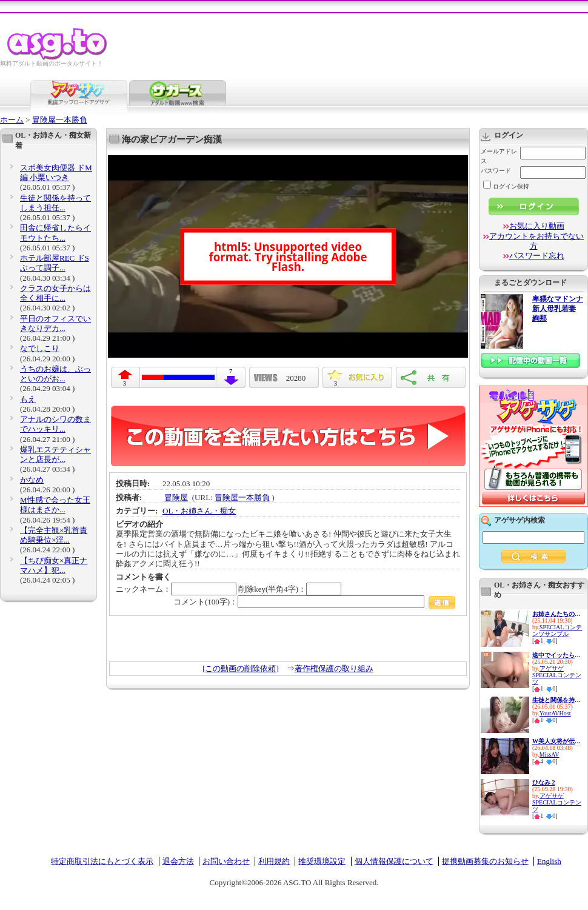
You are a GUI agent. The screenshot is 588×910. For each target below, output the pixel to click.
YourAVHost (555, 713)
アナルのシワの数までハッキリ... (55, 424)
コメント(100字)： (314, 602)
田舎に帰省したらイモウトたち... (55, 233)
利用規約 (274, 861)
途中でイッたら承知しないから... (556, 655)
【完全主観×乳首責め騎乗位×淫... (54, 535)
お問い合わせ (226, 861)
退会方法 (178, 861)
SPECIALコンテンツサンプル (557, 631)
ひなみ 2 (544, 782)
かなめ (32, 480)
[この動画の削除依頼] (241, 668)
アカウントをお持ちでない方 (536, 241)
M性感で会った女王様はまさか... (55, 505)
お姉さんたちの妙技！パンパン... (556, 614)
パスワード (496, 171)
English (549, 861)
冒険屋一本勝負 (60, 120)
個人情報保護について (394, 861)
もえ (28, 399)
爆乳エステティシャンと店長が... (55, 454)
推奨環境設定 (322, 861)
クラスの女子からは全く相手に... (55, 293)
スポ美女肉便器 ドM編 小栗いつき (56, 172)
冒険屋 (176, 497)
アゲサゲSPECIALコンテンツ (557, 675)
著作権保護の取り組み (334, 668)
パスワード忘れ (537, 256)
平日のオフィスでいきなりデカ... (55, 323)
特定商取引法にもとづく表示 (102, 861)
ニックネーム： (176, 589)
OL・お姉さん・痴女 (199, 511)
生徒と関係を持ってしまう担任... (55, 203)
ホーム (12, 120)
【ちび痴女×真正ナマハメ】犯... (54, 565)
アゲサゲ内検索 (520, 520)
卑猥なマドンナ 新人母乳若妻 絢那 (558, 309)
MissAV (550, 754)
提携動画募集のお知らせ (485, 861)
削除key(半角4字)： (290, 589)
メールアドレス (499, 156)
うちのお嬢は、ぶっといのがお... (55, 374)
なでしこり (40, 348)
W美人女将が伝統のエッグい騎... (556, 741)
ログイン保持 (506, 186)
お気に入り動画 (537, 226)
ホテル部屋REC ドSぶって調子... (55, 263)
